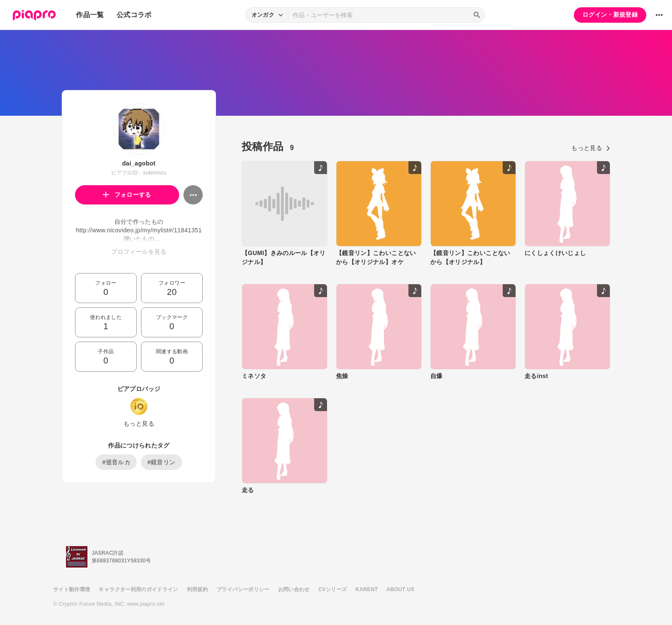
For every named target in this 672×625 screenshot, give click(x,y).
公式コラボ (134, 15)
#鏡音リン (162, 462)
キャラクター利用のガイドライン (138, 589)
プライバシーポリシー (243, 589)
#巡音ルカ (116, 462)
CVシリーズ (333, 589)
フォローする (127, 195)
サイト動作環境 (72, 589)
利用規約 (197, 589)
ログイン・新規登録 (610, 15)
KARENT (367, 589)
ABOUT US (400, 589)
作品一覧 (90, 15)
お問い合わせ (294, 589)
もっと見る (139, 424)
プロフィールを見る (139, 252)
